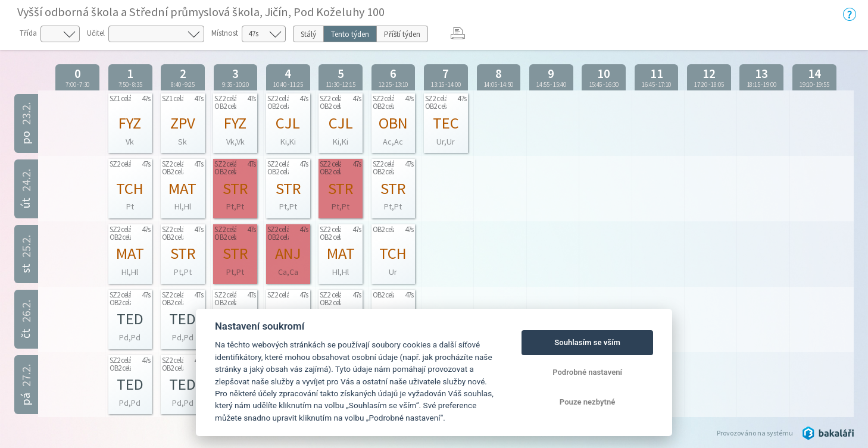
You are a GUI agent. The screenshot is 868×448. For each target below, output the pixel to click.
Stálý (308, 34)
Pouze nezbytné (588, 402)
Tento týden (350, 34)
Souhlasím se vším (587, 342)
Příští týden (402, 34)
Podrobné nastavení (587, 372)
